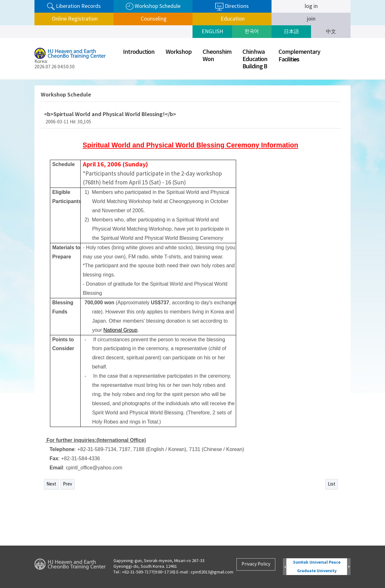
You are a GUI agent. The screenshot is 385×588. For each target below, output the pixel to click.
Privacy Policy (256, 564)
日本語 (291, 32)
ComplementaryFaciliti (299, 56)
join (311, 19)
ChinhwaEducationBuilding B (255, 59)
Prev (67, 484)
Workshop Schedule (153, 6)
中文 (331, 32)
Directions (232, 7)
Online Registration (74, 19)
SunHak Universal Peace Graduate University (317, 567)
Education (232, 19)
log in (311, 6)
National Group (120, 330)
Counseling (153, 19)
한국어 (252, 32)
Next (51, 484)
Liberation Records (74, 6)
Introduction (139, 52)
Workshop (179, 52)
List (332, 484)
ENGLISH (212, 32)
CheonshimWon (217, 56)
